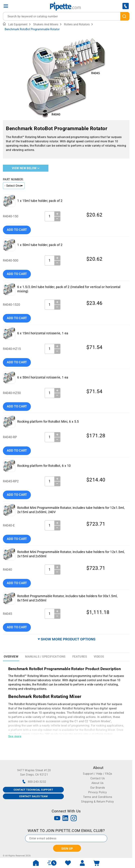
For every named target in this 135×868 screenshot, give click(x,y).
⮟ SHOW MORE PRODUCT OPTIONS (67, 639)
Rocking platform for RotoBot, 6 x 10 (44, 466)
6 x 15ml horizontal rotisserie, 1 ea (43, 333)
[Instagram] (74, 819)
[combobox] (66, 16)
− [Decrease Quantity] (57, 219)
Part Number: (13, 179)
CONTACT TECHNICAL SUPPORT (33, 790)
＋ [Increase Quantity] (57, 214)
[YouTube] (57, 819)
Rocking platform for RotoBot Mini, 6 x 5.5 (48, 421)
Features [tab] (80, 657)
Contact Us (98, 778)
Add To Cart (17, 230)
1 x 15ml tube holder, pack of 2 (40, 201)
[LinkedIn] (65, 819)
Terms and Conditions (98, 797)
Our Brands (98, 788)
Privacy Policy (98, 792)
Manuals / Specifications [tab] (45, 657)
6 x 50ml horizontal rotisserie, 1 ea (43, 377)
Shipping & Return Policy (98, 802)
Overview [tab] (11, 657)
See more (15, 736)
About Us (97, 783)
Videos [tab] (99, 657)
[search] (125, 16)
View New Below (26, 168)
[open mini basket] (97, 863)
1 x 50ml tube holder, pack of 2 (40, 245)
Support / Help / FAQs (97, 774)
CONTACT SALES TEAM (33, 796)
